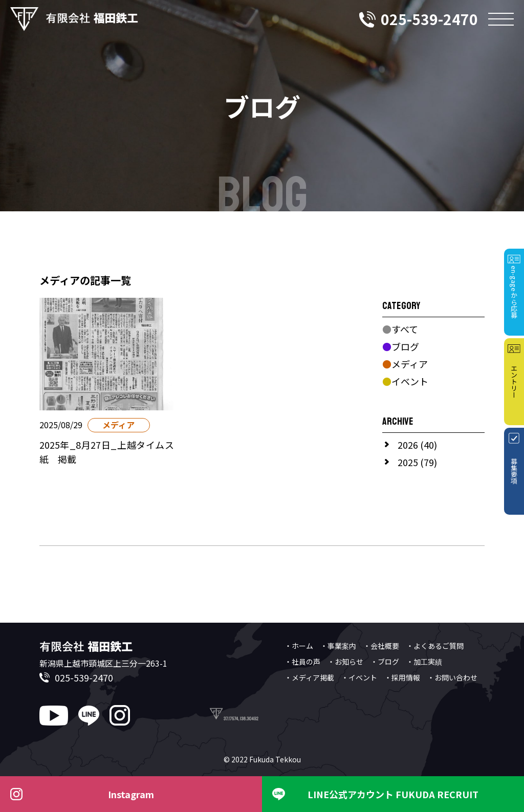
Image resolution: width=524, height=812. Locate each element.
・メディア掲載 (309, 677)
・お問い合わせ (452, 677)
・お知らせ (345, 662)
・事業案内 (338, 646)
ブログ (401, 346)
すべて (400, 329)
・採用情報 (402, 677)
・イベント (359, 677)
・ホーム (299, 646)
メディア (405, 364)
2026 (408, 445)
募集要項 (514, 471)
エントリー (514, 381)
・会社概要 (381, 646)
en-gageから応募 (514, 292)
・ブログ (385, 662)
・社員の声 (302, 662)
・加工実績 (424, 662)
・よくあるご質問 (435, 646)
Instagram (131, 794)
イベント (405, 381)
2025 (408, 462)
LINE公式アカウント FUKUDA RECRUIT (393, 794)
